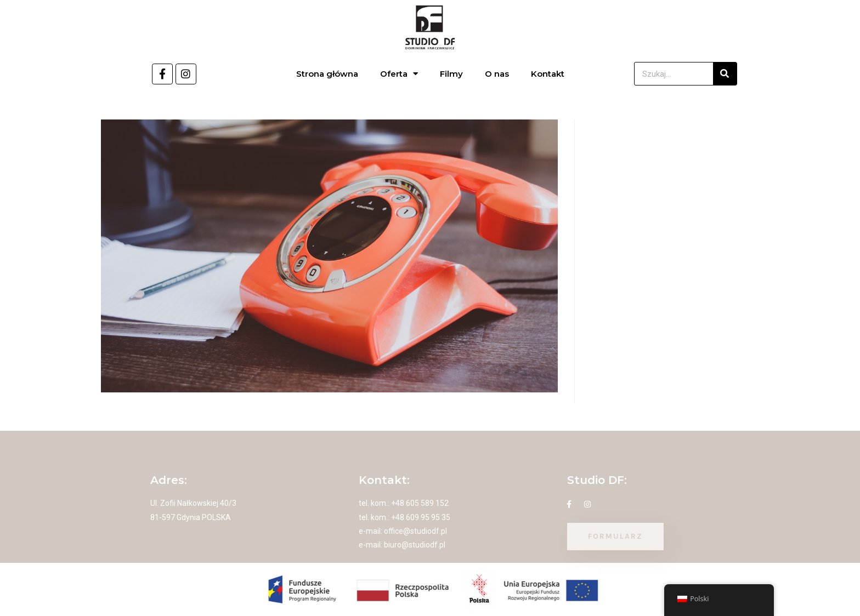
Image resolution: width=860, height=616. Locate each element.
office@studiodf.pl (415, 531)
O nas (497, 74)
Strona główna (327, 74)
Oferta (399, 74)
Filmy (451, 74)
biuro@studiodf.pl (415, 545)
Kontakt (548, 74)
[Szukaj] (725, 74)
